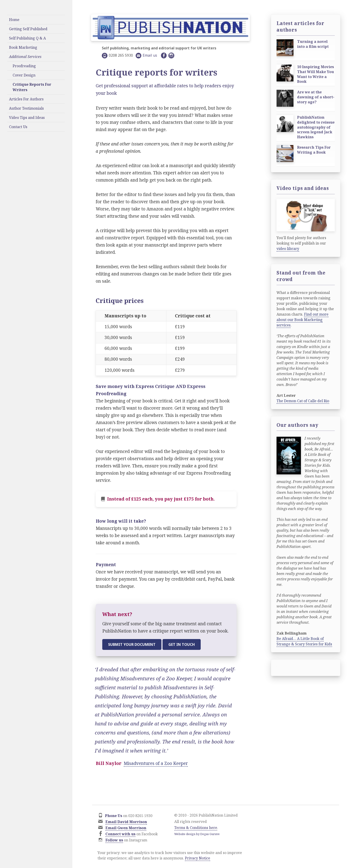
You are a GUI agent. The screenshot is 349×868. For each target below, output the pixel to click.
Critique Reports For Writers (32, 87)
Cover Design (24, 75)
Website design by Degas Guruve (197, 834)
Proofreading (24, 66)
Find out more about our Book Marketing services (302, 320)
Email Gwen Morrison (126, 828)
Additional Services (25, 57)
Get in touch (182, 644)
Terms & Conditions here (196, 828)
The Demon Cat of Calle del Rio (303, 401)
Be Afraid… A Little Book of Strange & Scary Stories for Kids (304, 641)
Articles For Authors (26, 99)
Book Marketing (23, 47)
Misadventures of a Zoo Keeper (156, 763)
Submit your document (132, 644)
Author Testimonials (26, 108)
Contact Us (18, 127)
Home (14, 20)
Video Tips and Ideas (27, 118)
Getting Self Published (28, 29)
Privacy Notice (198, 858)
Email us (150, 55)
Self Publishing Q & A (27, 38)
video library (288, 249)
